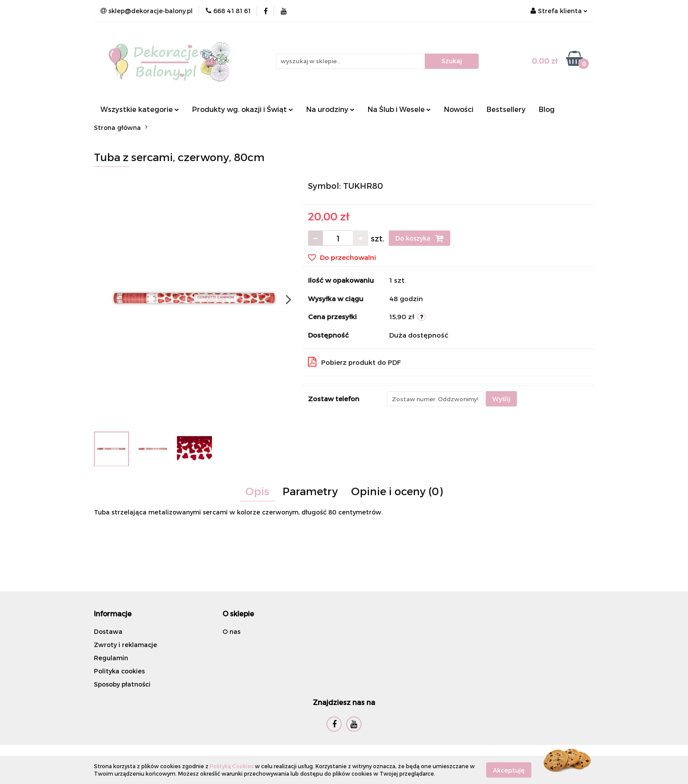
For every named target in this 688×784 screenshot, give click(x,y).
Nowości (459, 109)
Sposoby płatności (122, 684)
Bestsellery (506, 109)
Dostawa (108, 631)
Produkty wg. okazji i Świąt (243, 109)
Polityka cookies (119, 671)
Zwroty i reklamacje (125, 645)
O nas (231, 631)
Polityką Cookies (232, 766)
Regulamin (111, 658)
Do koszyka (419, 238)
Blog (547, 109)
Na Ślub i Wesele (399, 109)
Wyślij (501, 399)
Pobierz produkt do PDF (355, 362)
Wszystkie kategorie (140, 109)
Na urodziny (330, 109)
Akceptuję (509, 770)
